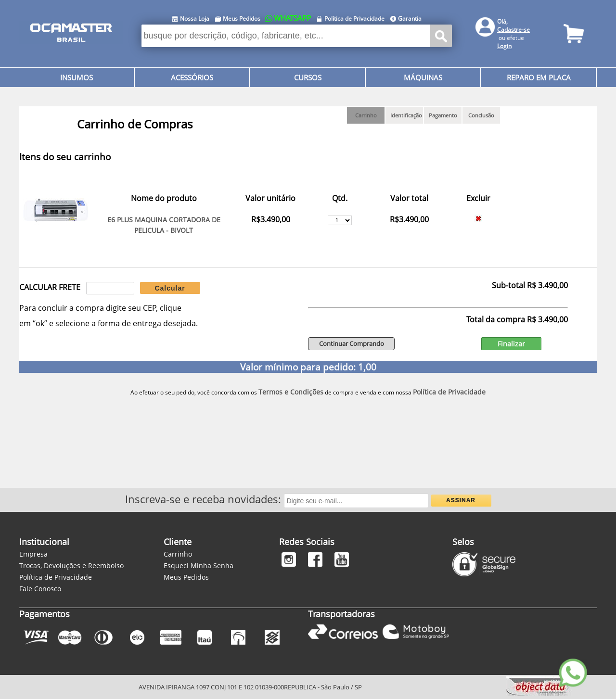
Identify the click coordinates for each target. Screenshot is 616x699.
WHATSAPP (292, 18)
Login (504, 46)
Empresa (33, 554)
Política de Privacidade (354, 19)
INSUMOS (77, 77)
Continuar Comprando (352, 343)
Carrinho (178, 554)
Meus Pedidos (242, 19)
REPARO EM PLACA (539, 77)
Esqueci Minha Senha (199, 566)
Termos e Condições (291, 392)
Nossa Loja (195, 19)
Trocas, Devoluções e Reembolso (71, 566)
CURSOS (308, 77)
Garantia (410, 19)
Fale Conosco (40, 589)
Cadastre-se (513, 30)
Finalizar (511, 344)
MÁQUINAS (423, 77)
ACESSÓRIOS (192, 77)
